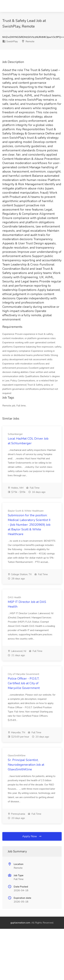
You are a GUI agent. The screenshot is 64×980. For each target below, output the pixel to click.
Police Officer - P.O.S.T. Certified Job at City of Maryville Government (24, 683)
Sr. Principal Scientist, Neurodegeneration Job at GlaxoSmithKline (26, 765)
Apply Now (32, 836)
